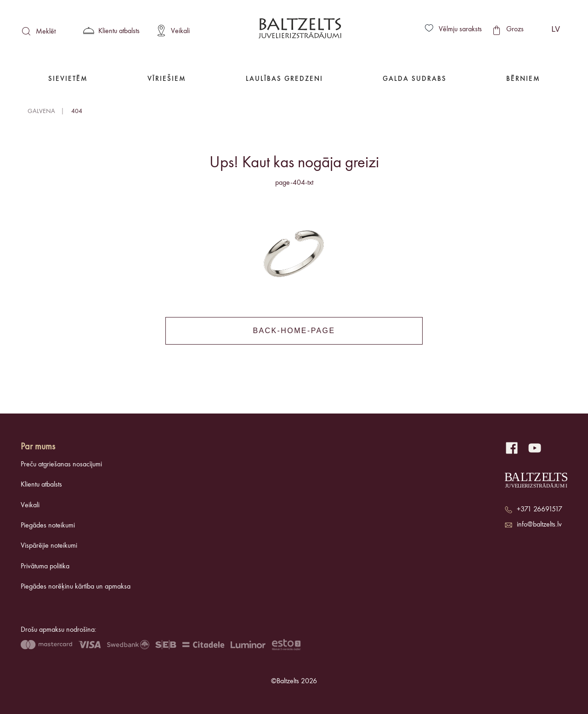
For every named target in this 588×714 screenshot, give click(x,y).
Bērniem (523, 79)
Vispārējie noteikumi (49, 546)
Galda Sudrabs (415, 79)
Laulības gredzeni (284, 79)
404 (77, 111)
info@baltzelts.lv (539, 525)
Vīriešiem (167, 79)
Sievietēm (68, 79)
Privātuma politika (45, 567)
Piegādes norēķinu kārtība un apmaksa (76, 587)
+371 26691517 (540, 510)
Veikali (30, 505)
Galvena (41, 111)
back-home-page (294, 331)
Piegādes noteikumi (48, 526)
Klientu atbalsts (41, 485)
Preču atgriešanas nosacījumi (61, 465)
